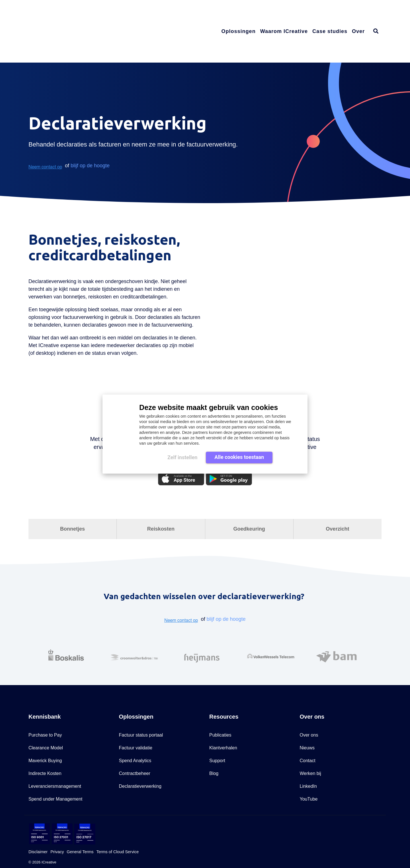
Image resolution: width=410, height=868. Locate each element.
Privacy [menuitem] (57, 814)
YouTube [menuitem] (309, 761)
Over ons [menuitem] (309, 697)
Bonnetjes (72, 491)
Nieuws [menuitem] (307, 710)
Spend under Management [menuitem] (55, 761)
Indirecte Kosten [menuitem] (45, 736)
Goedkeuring (249, 491)
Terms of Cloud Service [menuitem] (117, 814)
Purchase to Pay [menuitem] (45, 697)
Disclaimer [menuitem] (38, 814)
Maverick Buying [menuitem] (45, 723)
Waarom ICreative (284, 12)
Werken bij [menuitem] (310, 736)
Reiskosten (161, 491)
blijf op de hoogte (90, 128)
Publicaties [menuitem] (220, 697)
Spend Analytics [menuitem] (135, 723)
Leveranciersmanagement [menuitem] (55, 748)
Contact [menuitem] (308, 723)
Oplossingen (239, 12)
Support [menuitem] (217, 723)
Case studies (330, 12)
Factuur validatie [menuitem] (136, 710)
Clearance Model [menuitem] (46, 710)
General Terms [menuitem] (80, 814)
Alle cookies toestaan (239, 457)
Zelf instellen (182, 457)
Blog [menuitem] (214, 736)
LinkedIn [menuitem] (308, 748)
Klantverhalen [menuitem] (223, 710)
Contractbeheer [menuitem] (135, 736)
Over (358, 12)
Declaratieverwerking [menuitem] (140, 748)
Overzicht (337, 491)
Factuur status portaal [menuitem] (141, 697)
